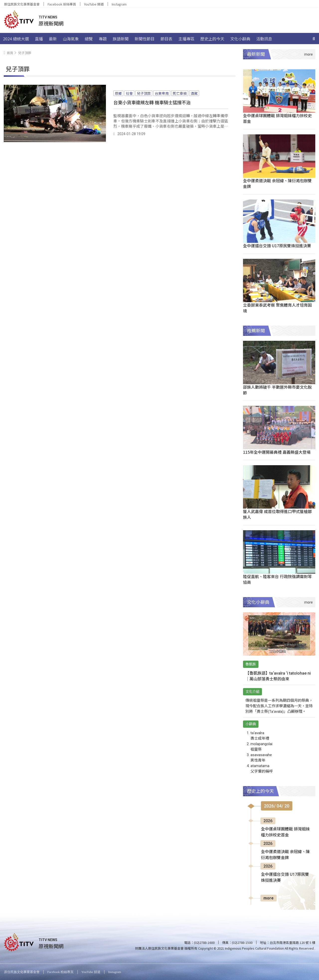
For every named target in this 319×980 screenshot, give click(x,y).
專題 (103, 39)
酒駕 (194, 93)
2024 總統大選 (16, 39)
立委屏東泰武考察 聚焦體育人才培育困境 (277, 308)
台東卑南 (162, 93)
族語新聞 (121, 39)
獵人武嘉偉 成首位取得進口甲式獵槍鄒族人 (277, 514)
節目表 (166, 39)
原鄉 (118, 93)
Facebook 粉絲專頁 (62, 4)
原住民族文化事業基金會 (22, 4)
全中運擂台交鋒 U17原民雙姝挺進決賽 (277, 246)
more (269, 898)
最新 (53, 39)
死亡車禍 (180, 93)
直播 (39, 39)
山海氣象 (71, 39)
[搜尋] (314, 39)
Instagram (119, 4)
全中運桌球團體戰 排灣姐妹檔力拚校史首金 (277, 118)
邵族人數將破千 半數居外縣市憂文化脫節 (277, 390)
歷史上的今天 (212, 39)
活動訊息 (264, 39)
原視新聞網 (51, 23)
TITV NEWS (48, 17)
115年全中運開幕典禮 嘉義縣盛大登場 (277, 452)
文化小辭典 (240, 39)
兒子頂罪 (144, 93)
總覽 (89, 39)
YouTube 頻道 (94, 4)
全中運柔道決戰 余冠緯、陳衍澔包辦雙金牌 (277, 183)
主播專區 (186, 39)
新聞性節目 (145, 39)
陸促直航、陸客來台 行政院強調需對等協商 (277, 579)
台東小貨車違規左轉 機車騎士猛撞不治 (152, 102)
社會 (129, 93)
